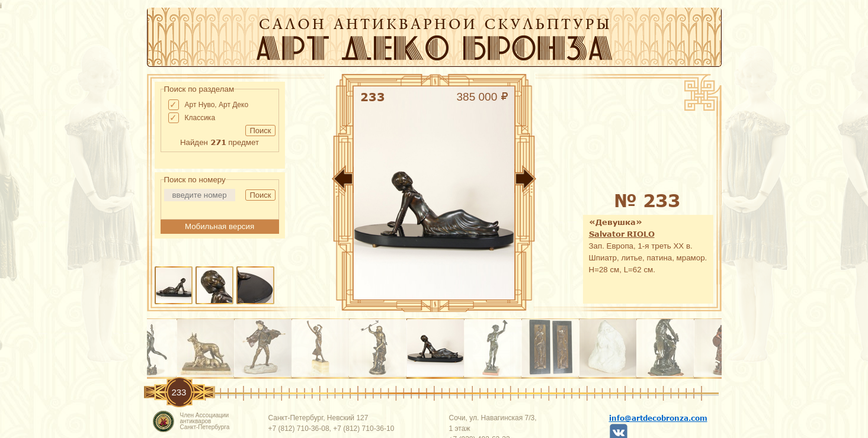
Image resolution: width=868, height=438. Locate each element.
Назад (307, 181)
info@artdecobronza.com (658, 418)
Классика (200, 118)
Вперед (562, 181)
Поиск (260, 131)
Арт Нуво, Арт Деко (217, 105)
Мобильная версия (220, 226)
